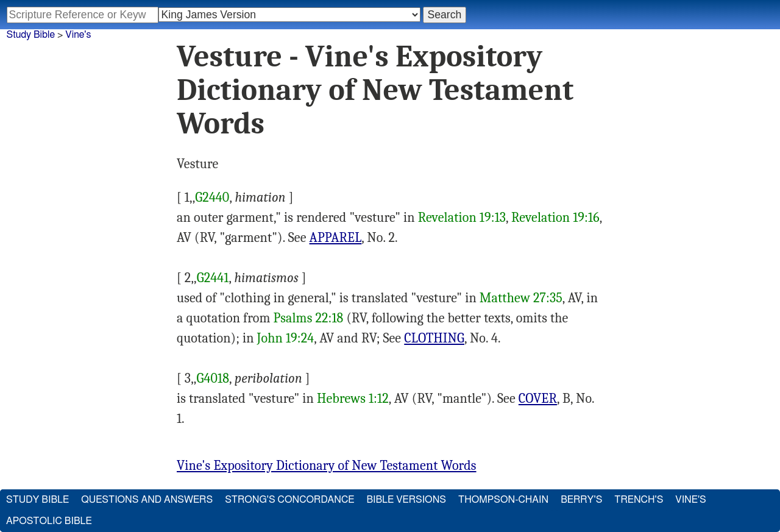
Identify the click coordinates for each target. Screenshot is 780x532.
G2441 (213, 278)
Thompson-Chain (503, 500)
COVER (538, 399)
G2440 (212, 197)
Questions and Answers (147, 500)
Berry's (581, 500)
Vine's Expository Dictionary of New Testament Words (327, 466)
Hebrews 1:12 (353, 399)
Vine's (78, 35)
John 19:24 (286, 338)
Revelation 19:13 (462, 218)
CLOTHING (434, 338)
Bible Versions (406, 500)
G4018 (213, 378)
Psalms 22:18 (308, 318)
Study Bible (31, 35)
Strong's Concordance (289, 500)
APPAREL (336, 238)
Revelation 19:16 (555, 218)
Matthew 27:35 (521, 298)
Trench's (639, 500)
